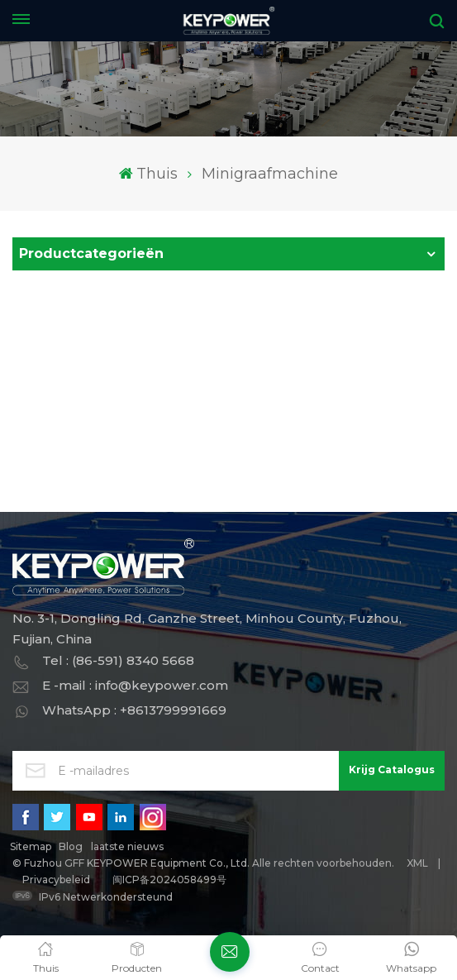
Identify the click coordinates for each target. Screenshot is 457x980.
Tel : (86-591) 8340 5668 (118, 660)
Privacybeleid (56, 880)
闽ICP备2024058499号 (169, 880)
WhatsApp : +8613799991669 (134, 710)
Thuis (148, 174)
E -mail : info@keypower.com (135, 685)
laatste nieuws (127, 846)
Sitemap (31, 846)
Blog (71, 846)
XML (417, 863)
